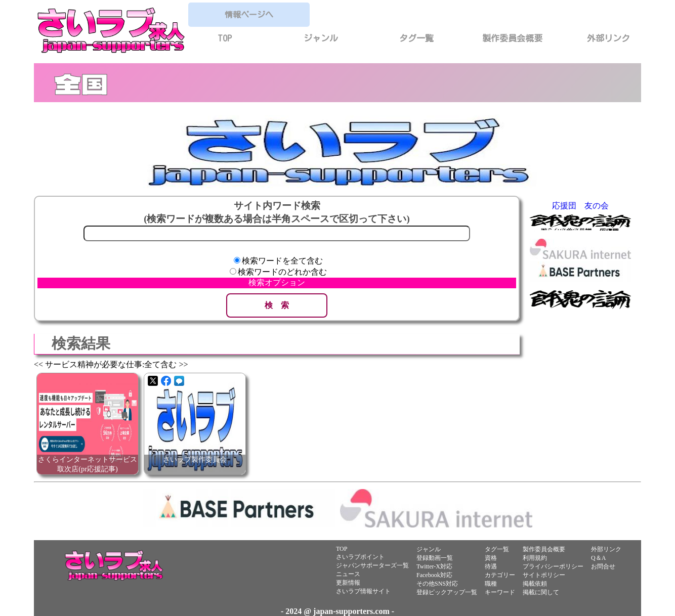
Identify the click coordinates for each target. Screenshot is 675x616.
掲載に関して (541, 592)
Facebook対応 (434, 575)
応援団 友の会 (580, 206)
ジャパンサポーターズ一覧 (372, 565)
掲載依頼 (535, 584)
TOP (225, 38)
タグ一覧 (416, 38)
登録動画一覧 (435, 558)
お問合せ (603, 566)
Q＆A (598, 558)
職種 (491, 584)
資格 (491, 558)
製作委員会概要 (512, 38)
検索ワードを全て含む (282, 261)
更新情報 (348, 583)
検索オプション (277, 282)
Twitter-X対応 (434, 566)
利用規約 (535, 558)
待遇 (491, 566)
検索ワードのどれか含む (282, 272)
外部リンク (608, 38)
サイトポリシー (544, 575)
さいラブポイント (360, 557)
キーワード (500, 592)
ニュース (348, 574)
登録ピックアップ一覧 (447, 592)
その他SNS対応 (437, 584)
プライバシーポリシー (553, 566)
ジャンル (321, 38)
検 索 (277, 305)
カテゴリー (500, 575)
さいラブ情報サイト (363, 591)
